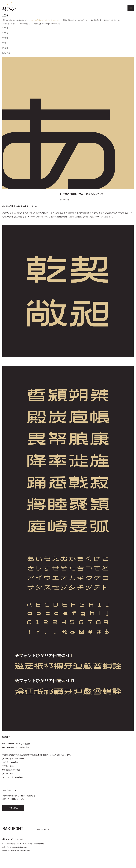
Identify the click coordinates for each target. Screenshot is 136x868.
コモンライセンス (43, 830)
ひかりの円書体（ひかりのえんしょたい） (45, 20)
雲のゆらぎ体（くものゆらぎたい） (15, 20)
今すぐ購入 (13, 808)
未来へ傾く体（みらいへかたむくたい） (17, 24)
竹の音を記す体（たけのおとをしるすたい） (106, 20)
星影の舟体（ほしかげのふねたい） (75, 20)
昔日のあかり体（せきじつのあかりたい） (48, 24)
